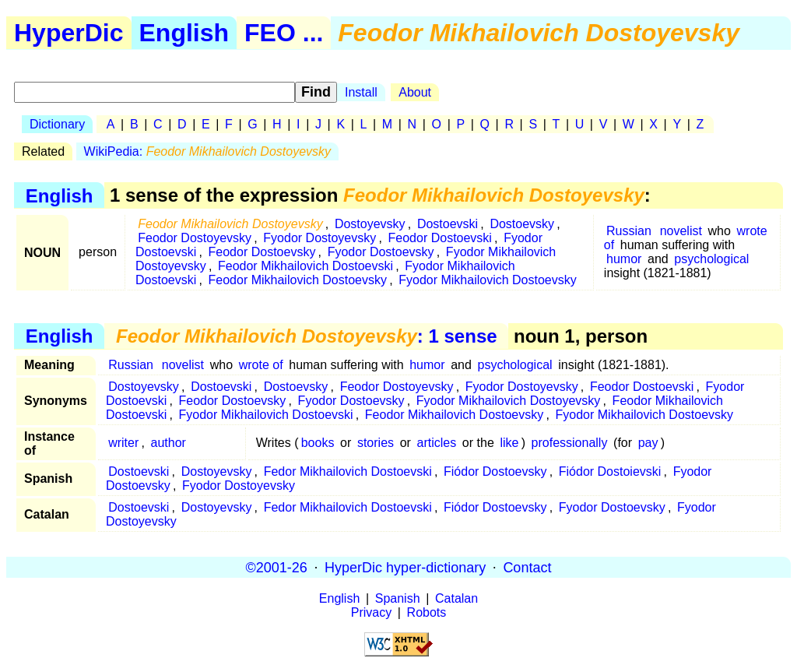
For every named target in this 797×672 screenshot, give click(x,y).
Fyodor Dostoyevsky (320, 238)
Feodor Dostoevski (440, 238)
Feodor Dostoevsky (262, 252)
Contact (527, 567)
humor (624, 259)
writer (123, 443)
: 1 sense (307, 336)
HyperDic (69, 33)
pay (648, 443)
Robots (427, 612)
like (509, 443)
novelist (681, 231)
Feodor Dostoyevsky (195, 238)
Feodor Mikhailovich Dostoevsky (298, 280)
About (415, 92)
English (184, 33)
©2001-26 (277, 567)
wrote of (261, 365)
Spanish (398, 598)
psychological (711, 259)
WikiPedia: (207, 151)
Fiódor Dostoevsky (495, 471)
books (318, 443)
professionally (570, 443)
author (169, 443)
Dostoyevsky (370, 224)
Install (361, 92)
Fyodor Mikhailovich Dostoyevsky (509, 401)
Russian (629, 231)
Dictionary (57, 124)
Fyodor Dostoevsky (381, 252)
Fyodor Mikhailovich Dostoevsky (488, 280)
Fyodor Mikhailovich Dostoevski (266, 415)
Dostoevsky (522, 224)
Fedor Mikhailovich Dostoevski (348, 471)
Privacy (371, 612)
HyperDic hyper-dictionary (405, 567)
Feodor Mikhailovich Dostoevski (305, 266)
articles (437, 443)
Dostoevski (448, 224)
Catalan (456, 598)
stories (376, 443)
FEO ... (284, 33)
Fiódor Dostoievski (610, 471)
